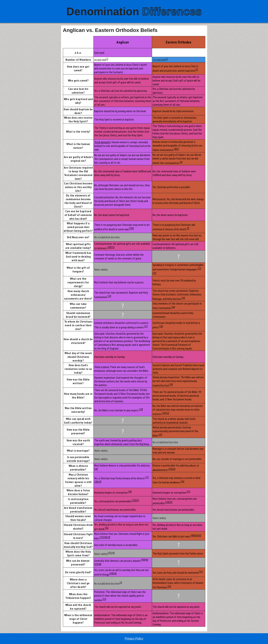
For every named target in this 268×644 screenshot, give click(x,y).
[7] (130, 228)
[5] (177, 149)
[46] (146, 560)
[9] (188, 228)
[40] (192, 535)
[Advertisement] (30, 81)
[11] (113, 247)
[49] (111, 573)
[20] (141, 409)
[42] (199, 535)
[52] (169, 586)
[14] (109, 296)
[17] (146, 326)
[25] (170, 469)
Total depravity (102, 142)
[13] (154, 273)
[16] (173, 307)
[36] (107, 528)
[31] (188, 492)
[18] (161, 326)
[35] (171, 502)
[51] (201, 572)
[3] (197, 70)
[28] (96, 482)
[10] (109, 247)
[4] (175, 149)
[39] (108, 537)
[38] (105, 537)
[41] (196, 535)
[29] (99, 482)
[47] (96, 564)
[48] (99, 564)
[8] (133, 228)
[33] (137, 500)
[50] (115, 573)
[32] (134, 500)
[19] (171, 384)
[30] (130, 492)
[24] (96, 469)
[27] (147, 477)
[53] (104, 599)
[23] (160, 435)
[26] (174, 469)
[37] (101, 537)
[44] (113, 553)
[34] (167, 502)
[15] (183, 298)
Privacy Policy (134, 639)
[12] (199, 268)
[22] (167, 413)
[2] (167, 59)
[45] (143, 560)
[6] (181, 162)
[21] (164, 413)
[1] (107, 59)
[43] (109, 553)
